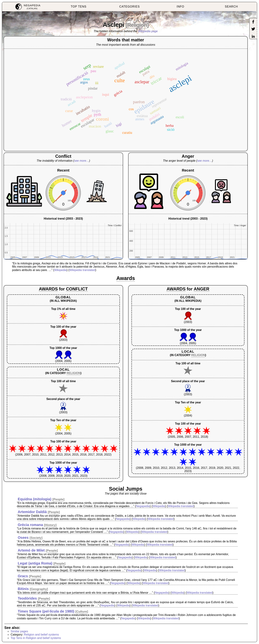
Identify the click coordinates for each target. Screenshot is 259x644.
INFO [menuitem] (180, 7)
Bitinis (23, 589)
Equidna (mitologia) (35, 499)
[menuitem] (28, 7)
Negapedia (143, 506)
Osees (23, 538)
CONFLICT (77, 289)
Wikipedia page (148, 31)
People (58, 499)
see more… (82, 161)
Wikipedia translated (82, 270)
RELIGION (73, 373)
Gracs (23, 576)
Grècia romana (30, 525)
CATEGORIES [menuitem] (129, 7)
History (50, 525)
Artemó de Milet (31, 550)
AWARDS (48, 289)
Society (36, 538)
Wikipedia (60, 270)
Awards (126, 278)
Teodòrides (27, 598)
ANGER (202, 289)
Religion (137, 25)
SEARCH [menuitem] (231, 7)
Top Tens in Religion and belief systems (36, 638)
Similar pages (19, 631)
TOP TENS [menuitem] (79, 7)
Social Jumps (126, 489)
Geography (39, 589)
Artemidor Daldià (32, 512)
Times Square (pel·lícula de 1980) (46, 611)
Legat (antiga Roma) (35, 563)
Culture (82, 612)
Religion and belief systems (41, 635)
